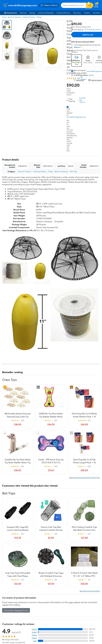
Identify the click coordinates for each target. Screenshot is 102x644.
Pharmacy (77, 13)
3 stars (34, 635)
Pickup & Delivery (63, 13)
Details (91, 75)
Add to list (79, 80)
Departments (11, 13)
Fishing (39, 17)
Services (23, 13)
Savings (32, 13)
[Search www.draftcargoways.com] (73, 5)
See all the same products (90, 591)
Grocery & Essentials (46, 13)
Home (4, 17)
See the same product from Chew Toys (85, 477)
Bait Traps (74, 171)
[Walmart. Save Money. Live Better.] (20, 5)
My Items (97, 13)
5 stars (34, 629)
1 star (35, 641)
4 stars (34, 632)
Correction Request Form (16, 610)
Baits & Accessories (61, 171)
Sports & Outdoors (15, 17)
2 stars (34, 638)
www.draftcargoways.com (76, 117)
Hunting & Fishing (29, 17)
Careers (87, 13)
